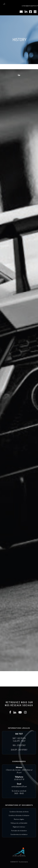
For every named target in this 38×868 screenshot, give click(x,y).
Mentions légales (19, 819)
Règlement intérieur (19, 827)
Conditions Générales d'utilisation (19, 815)
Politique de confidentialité (19, 823)
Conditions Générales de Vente (19, 812)
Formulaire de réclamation (19, 831)
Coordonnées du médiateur (19, 834)
